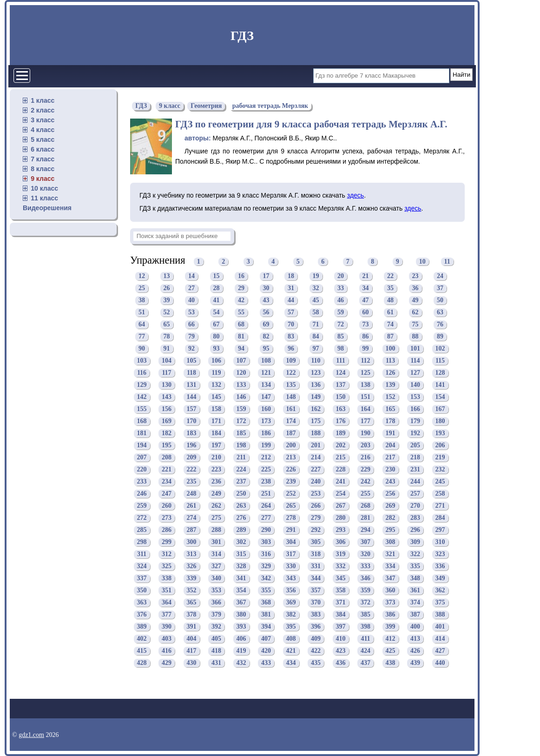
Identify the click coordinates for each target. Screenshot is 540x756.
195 (167, 445)
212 (266, 457)
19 (316, 276)
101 (415, 348)
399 (391, 627)
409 (316, 639)
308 (391, 542)
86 (366, 336)
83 (291, 336)
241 (341, 481)
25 (142, 288)
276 (241, 518)
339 (192, 578)
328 (241, 566)
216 (365, 457)
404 (192, 639)
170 (192, 421)
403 (167, 639)
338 (167, 578)
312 (167, 554)
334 (391, 566)
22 (390, 276)
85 (341, 336)
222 (192, 469)
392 (216, 627)
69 (266, 324)
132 (216, 385)
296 (415, 530)
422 (316, 651)
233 (142, 481)
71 (316, 324)
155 (142, 409)
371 (341, 602)
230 (391, 469)
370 (316, 602)
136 (316, 385)
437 (365, 663)
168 (142, 421)
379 (216, 614)
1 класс (43, 100)
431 (216, 663)
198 (241, 445)
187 (291, 433)
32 (316, 288)
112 (365, 361)
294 (365, 530)
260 (167, 506)
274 (192, 518)
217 (391, 457)
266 (316, 506)
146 (241, 397)
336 (440, 566)
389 (142, 627)
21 (366, 276)
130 (167, 385)
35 (390, 288)
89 (440, 336)
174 (291, 421)
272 (142, 518)
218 (415, 457)
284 (440, 518)
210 (216, 457)
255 (365, 494)
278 (291, 518)
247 (167, 494)
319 (341, 554)
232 (440, 469)
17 (266, 276)
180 (440, 421)
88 (415, 336)
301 (216, 542)
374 (415, 602)
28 (217, 288)
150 (341, 397)
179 (415, 421)
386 (391, 614)
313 (192, 554)
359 (365, 590)
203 (365, 445)
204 (391, 445)
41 (217, 300)
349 (440, 578)
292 (316, 530)
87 (390, 336)
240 (316, 481)
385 (365, 614)
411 (365, 639)
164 (365, 409)
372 (365, 602)
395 (291, 627)
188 (316, 433)
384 (341, 614)
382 (291, 614)
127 (415, 373)
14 (191, 276)
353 (216, 590)
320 (365, 554)
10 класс (44, 188)
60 (366, 312)
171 (216, 421)
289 (241, 530)
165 (391, 409)
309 (415, 542)
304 (291, 542)
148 (291, 397)
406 (241, 639)
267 (341, 506)
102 (440, 348)
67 (217, 324)
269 (391, 506)
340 (216, 578)
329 (266, 566)
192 (415, 433)
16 (241, 276)
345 (341, 578)
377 (167, 614)
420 (266, 651)
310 (440, 542)
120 (241, 373)
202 (341, 445)
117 (166, 373)
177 (365, 421)
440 (440, 663)
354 (241, 590)
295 (391, 530)
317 (291, 554)
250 (241, 494)
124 (341, 373)
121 (266, 373)
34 (366, 288)
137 (341, 385)
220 (142, 469)
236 (216, 481)
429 (167, 663)
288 (216, 530)
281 (365, 518)
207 (142, 457)
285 (142, 530)
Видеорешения (47, 208)
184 (216, 433)
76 (440, 324)
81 (241, 336)
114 (415, 361)
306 (341, 542)
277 (266, 518)
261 (192, 506)
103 (142, 361)
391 (192, 627)
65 (167, 324)
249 (216, 494)
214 (316, 457)
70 (291, 324)
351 (167, 590)
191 (391, 433)
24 (440, 276)
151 (365, 397)
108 (266, 361)
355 (266, 590)
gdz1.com (31, 735)
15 (217, 276)
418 (216, 651)
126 (391, 373)
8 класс (43, 169)
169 (167, 421)
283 (415, 518)
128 (440, 373)
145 (216, 397)
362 (440, 590)
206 (440, 445)
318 (316, 554)
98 (341, 348)
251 (266, 494)
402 (142, 639)
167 (440, 409)
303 (266, 542)
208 (167, 457)
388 (440, 614)
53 (191, 312)
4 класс (43, 130)
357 (316, 590)
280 (341, 518)
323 (440, 554)
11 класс (44, 198)
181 (142, 433)
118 (191, 373)
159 (241, 409)
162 (316, 409)
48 (390, 300)
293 (341, 530)
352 (192, 590)
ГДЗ (242, 36)
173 (266, 421)
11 (447, 262)
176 (341, 421)
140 (415, 385)
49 (415, 300)
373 (391, 602)
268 (365, 506)
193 (440, 433)
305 (316, 542)
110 (316, 361)
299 (167, 542)
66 (191, 324)
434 (291, 663)
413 (415, 639)
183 (192, 433)
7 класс (43, 159)
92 (191, 348)
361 (415, 590)
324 (142, 566)
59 (341, 312)
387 (415, 614)
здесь (356, 195)
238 (266, 481)
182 (167, 433)
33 (341, 288)
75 (415, 324)
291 (291, 530)
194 (142, 445)
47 (366, 300)
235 (192, 481)
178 (391, 421)
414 (440, 639)
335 (415, 566)
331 (316, 566)
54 (217, 312)
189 (341, 433)
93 (217, 348)
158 (216, 409)
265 (291, 506)
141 (440, 385)
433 (266, 663)
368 (266, 602)
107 (241, 361)
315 (241, 554)
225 (266, 469)
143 (167, 397)
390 (167, 627)
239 (291, 481)
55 (241, 312)
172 (241, 421)
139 (391, 385)
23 (415, 276)
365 (192, 602)
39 (167, 300)
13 (167, 276)
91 (167, 348)
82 (266, 336)
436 (341, 663)
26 (167, 288)
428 (142, 663)
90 (142, 348)
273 (167, 518)
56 (266, 312)
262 (216, 506)
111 (340, 361)
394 (266, 627)
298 (142, 542)
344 (316, 578)
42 (241, 300)
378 (192, 614)
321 (391, 554)
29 (241, 288)
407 (266, 639)
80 (217, 336)
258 (440, 494)
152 (391, 397)
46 (341, 300)
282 (391, 518)
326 (192, 566)
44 (291, 300)
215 (341, 457)
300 (192, 542)
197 (216, 445)
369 (291, 602)
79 (191, 336)
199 (266, 445)
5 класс (43, 139)
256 (391, 494)
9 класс (43, 179)
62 (415, 312)
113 (390, 361)
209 (192, 457)
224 (241, 469)
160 (266, 409)
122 (291, 373)
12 (142, 276)
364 (167, 602)
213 (291, 457)
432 (241, 663)
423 (341, 651)
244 (415, 481)
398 (365, 627)
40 (191, 300)
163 (341, 409)
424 (365, 651)
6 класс (43, 149)
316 (266, 554)
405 (216, 639)
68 (241, 324)
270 (415, 506)
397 (341, 627)
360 (391, 590)
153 (415, 397)
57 (291, 312)
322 (415, 554)
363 (142, 602)
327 (216, 566)
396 (316, 627)
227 (316, 469)
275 (216, 518)
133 (241, 385)
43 (266, 300)
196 (192, 445)
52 (167, 312)
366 (216, 602)
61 (390, 312)
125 (365, 373)
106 (216, 361)
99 (366, 348)
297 (440, 530)
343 (291, 578)
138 (365, 385)
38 (142, 300)
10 (422, 262)
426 (415, 651)
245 (440, 481)
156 (167, 409)
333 (365, 566)
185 (241, 433)
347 (391, 578)
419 (241, 651)
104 (167, 361)
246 (142, 494)
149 (316, 397)
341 (241, 578)
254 (341, 494)
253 (316, 494)
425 (391, 651)
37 (440, 288)
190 (365, 433)
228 (341, 469)
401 (440, 627)
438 (391, 663)
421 (291, 651)
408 (291, 639)
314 (216, 554)
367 (241, 602)
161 (291, 409)
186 (266, 433)
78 (167, 336)
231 (415, 469)
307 (365, 542)
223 (216, 469)
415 (142, 651)
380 (241, 614)
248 (192, 494)
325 (167, 566)
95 (266, 348)
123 (316, 373)
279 (316, 518)
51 (142, 312)
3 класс (43, 120)
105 (192, 361)
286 (167, 530)
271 (440, 506)
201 (316, 445)
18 (291, 276)
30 (266, 288)
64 (142, 324)
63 (440, 312)
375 (440, 602)
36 (415, 288)
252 (291, 494)
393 (241, 627)
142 (142, 397)
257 (415, 494)
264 (266, 506)
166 (415, 409)
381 (266, 614)
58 (316, 312)
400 (415, 627)
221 (167, 469)
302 (241, 542)
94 (241, 348)
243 (391, 481)
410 (341, 639)
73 (366, 324)
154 (440, 397)
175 (316, 421)
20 (341, 276)
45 (316, 300)
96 (291, 348)
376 (142, 614)
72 (341, 324)
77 (142, 336)
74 (390, 324)
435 (316, 663)
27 (191, 288)
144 (192, 397)
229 (365, 469)
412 (391, 639)
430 (192, 663)
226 (291, 469)
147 (266, 397)
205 (415, 445)
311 (142, 554)
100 (391, 348)
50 (440, 300)
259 (142, 506)
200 (291, 445)
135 (291, 385)
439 (415, 663)
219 (440, 457)
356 (291, 590)
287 (192, 530)
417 (192, 651)
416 (167, 651)
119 (216, 373)
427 (440, 651)
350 (142, 590)
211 (241, 457)
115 (440, 361)
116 (142, 373)
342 (266, 578)
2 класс (43, 110)
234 (167, 481)
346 (365, 578)
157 (192, 409)
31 (291, 288)
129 (142, 385)
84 (316, 336)
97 (316, 348)
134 (266, 385)
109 (291, 361)
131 (192, 385)
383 (316, 614)
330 (291, 566)
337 (142, 578)
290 (266, 530)
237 (241, 481)
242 (365, 481)
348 (415, 578)
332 (341, 566)
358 (341, 590)
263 (241, 506)
